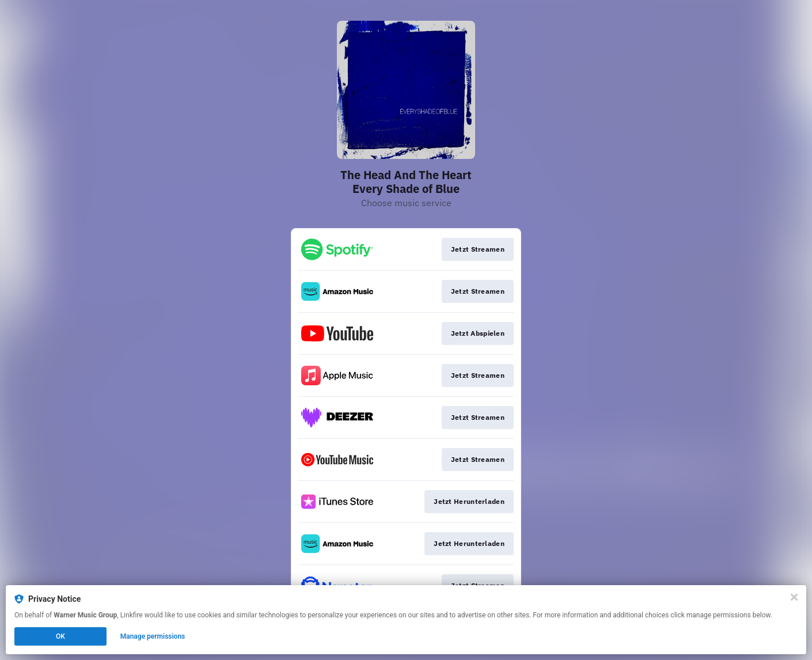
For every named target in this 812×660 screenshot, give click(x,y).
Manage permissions (153, 636)
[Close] (794, 597)
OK (60, 636)
